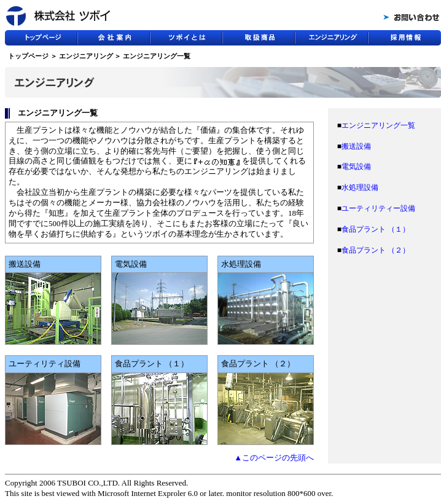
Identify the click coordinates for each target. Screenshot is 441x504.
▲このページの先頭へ (274, 458)
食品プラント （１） (376, 229)
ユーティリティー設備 (378, 208)
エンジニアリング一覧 (378, 125)
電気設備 (356, 167)
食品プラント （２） (376, 250)
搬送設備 (356, 146)
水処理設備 (360, 187)
